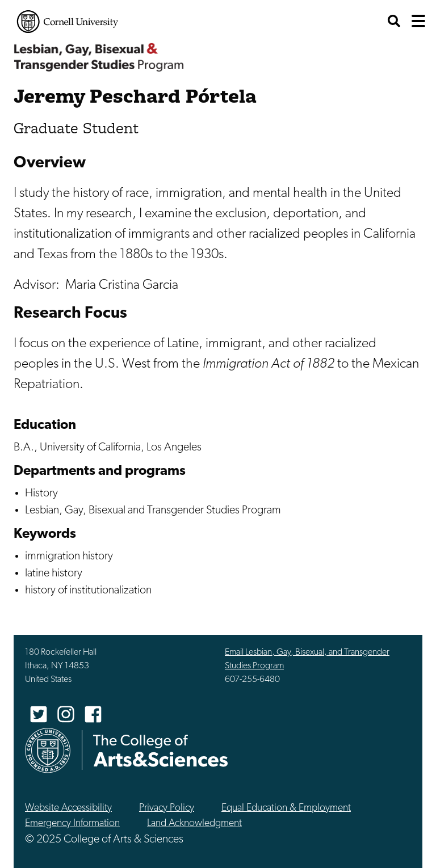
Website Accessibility (68, 808)
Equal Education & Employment (286, 808)
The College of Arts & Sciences (161, 750)
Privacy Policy (167, 808)
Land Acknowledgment (194, 823)
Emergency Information (72, 823)
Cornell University (68, 22)
